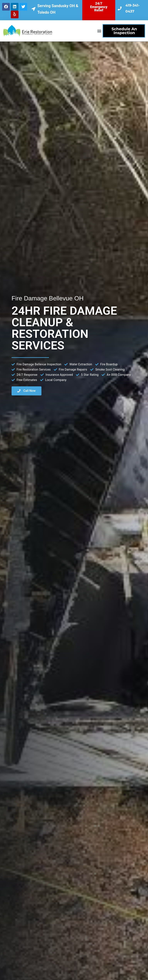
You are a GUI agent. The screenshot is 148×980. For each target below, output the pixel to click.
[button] (99, 31)
